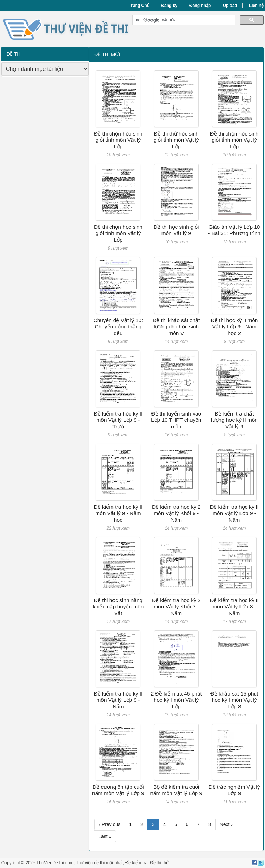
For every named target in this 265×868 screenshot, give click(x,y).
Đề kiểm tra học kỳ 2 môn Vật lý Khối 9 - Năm (176, 513)
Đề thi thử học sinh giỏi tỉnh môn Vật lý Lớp (176, 140)
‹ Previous (110, 824)
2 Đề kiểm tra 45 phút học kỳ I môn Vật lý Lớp (176, 700)
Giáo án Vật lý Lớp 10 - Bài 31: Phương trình (234, 230)
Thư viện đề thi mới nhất (99, 863)
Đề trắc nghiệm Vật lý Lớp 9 (234, 790)
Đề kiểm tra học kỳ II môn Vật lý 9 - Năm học (118, 513)
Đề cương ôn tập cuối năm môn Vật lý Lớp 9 (118, 790)
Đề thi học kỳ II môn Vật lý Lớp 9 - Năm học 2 (234, 327)
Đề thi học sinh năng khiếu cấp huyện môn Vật (118, 607)
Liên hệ (256, 6)
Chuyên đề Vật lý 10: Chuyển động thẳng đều (118, 327)
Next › (226, 824)
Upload (230, 6)
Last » (105, 836)
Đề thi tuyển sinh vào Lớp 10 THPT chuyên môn (176, 420)
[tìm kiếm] (183, 20)
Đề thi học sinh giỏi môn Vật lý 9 (176, 230)
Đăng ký (169, 6)
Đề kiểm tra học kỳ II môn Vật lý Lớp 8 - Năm (234, 607)
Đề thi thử (159, 863)
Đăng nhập (200, 6)
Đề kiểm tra (136, 863)
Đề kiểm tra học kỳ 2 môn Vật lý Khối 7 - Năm (176, 607)
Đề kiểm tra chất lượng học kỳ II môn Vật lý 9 (234, 420)
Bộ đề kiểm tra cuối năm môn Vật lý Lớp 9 (176, 790)
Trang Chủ (139, 6)
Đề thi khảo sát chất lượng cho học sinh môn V (176, 327)
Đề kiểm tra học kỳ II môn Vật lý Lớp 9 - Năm (234, 513)
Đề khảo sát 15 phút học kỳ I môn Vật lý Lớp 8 (234, 700)
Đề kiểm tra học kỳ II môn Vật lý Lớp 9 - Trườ (118, 420)
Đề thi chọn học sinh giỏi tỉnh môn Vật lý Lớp (118, 140)
